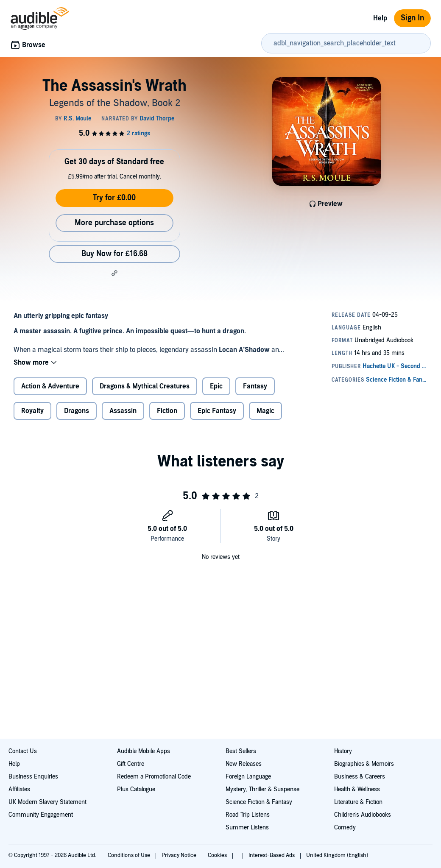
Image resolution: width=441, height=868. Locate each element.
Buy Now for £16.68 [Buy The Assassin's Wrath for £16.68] (114, 254)
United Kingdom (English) (337, 855)
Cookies (218, 855)
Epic (216, 386)
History (343, 751)
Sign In (412, 18)
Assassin (123, 411)
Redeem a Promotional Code (154, 777)
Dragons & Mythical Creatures (145, 386)
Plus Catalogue (136, 789)
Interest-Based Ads (272, 855)
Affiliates (19, 789)
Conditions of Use (130, 855)
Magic (265, 411)
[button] (114, 273)
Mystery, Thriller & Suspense (262, 789)
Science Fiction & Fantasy (259, 802)
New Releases (244, 764)
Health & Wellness (357, 789)
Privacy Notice (180, 855)
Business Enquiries (33, 777)
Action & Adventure (50, 386)
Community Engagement (41, 815)
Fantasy (255, 386)
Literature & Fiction (358, 802)
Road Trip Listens (248, 815)
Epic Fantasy (217, 411)
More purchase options (114, 223)
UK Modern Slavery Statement (47, 802)
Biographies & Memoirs (364, 764)
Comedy (345, 828)
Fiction (167, 411)
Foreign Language (248, 777)
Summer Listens (247, 828)
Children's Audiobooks (363, 815)
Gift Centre (131, 764)
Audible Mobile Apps (144, 751)
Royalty (32, 411)
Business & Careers (360, 777)
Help (380, 18)
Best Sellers (241, 751)
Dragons (77, 411)
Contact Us (23, 751)
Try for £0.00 (114, 198)
